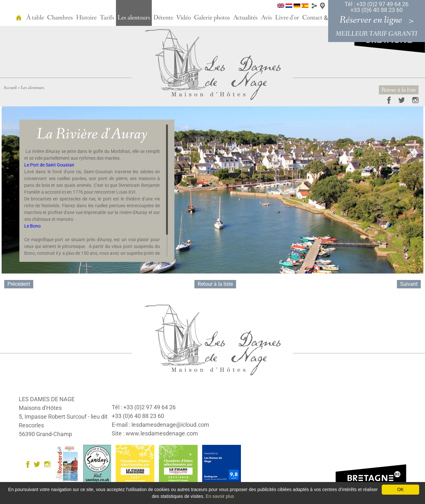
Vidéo (184, 18)
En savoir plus (220, 496)
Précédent (19, 284)
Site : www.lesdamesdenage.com (155, 433)
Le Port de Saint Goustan (49, 165)
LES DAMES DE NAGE (47, 399)
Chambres (60, 18)
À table (35, 18)
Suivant (409, 284)
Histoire (86, 18)
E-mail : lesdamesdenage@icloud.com (161, 425)
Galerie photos (212, 18)
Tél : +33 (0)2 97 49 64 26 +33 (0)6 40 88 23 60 (377, 7)
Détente (163, 18)
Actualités (245, 18)
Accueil (10, 88)
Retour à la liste (399, 90)
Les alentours (134, 18)
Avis (266, 18)
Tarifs (107, 18)
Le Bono (32, 226)
